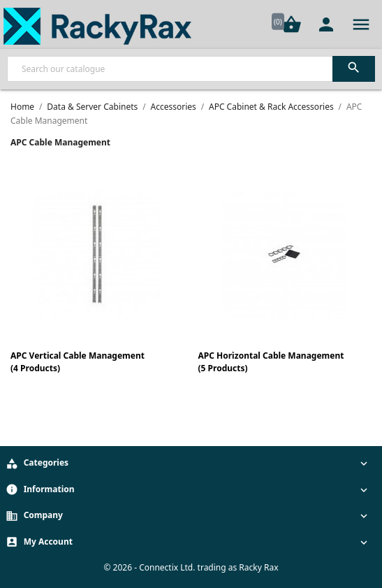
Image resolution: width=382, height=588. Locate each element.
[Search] (191, 69)
